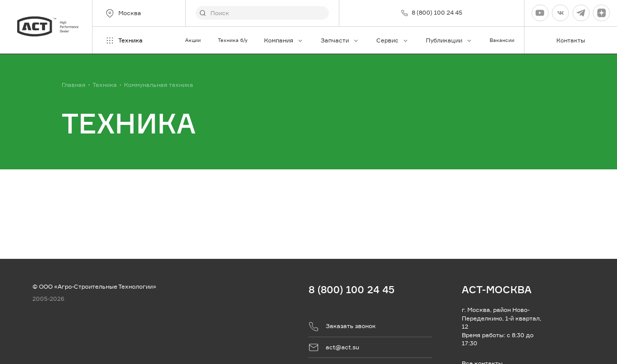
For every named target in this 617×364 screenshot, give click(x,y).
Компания (284, 40)
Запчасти (340, 40)
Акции (193, 40)
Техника (124, 40)
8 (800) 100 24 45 (351, 289)
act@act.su (334, 347)
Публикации (449, 40)
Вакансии (502, 40)
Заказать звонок (342, 327)
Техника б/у (233, 40)
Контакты (571, 40)
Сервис (392, 40)
